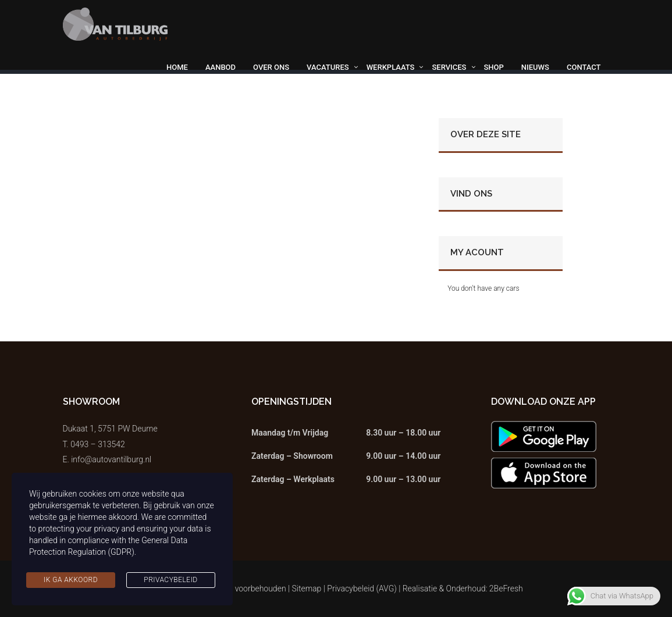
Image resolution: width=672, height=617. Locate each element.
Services (449, 67)
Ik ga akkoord (71, 580)
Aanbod (221, 67)
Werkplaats (391, 67)
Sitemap (307, 589)
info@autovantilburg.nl (111, 459)
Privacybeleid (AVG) (362, 589)
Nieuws (535, 67)
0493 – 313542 (98, 444)
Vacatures (328, 67)
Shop (494, 67)
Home (177, 67)
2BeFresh (506, 589)
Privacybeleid (170, 580)
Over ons (271, 67)
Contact (584, 67)
